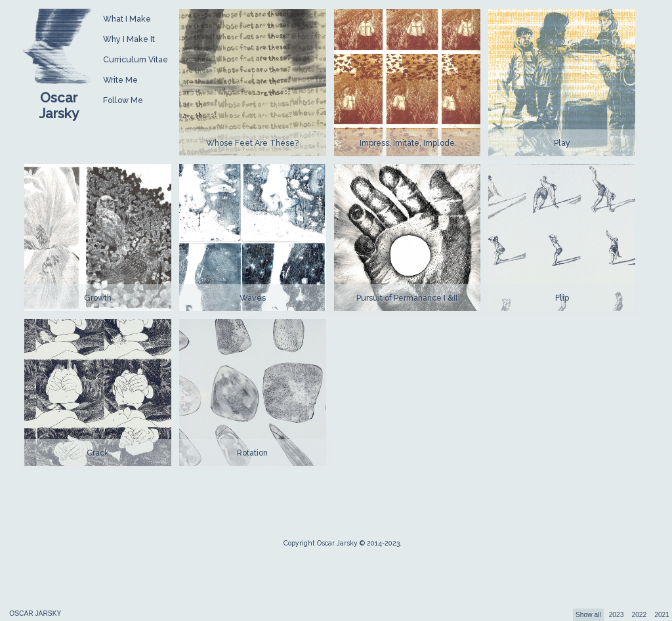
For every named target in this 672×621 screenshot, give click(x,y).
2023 (617, 615)
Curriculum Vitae (136, 59)
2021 (662, 615)
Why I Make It (129, 39)
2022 (639, 615)
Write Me (120, 80)
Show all (588, 615)
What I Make (127, 19)
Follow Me (123, 100)
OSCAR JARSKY (35, 613)
